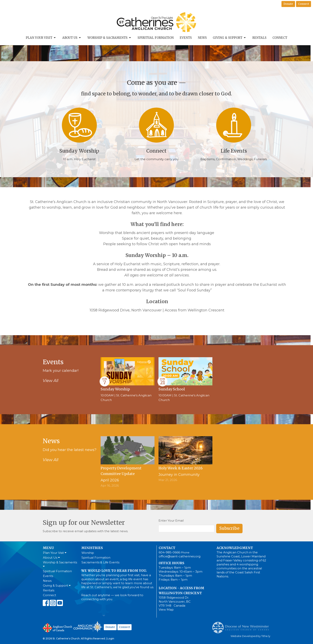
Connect (304, 4)
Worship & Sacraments (109, 38)
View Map (166, 609)
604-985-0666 (169, 552)
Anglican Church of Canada (58, 627)
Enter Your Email (171, 520)
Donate (288, 4)
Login (111, 638)
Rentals (259, 38)
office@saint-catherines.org (180, 556)
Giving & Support (230, 38)
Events (186, 38)
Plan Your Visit (41, 38)
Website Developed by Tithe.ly (250, 636)
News (202, 38)
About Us (72, 38)
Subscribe (229, 528)
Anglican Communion (88, 627)
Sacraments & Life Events (100, 562)
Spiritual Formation (156, 38)
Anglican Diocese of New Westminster (242, 626)
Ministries (92, 548)
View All (51, 381)
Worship (88, 553)
